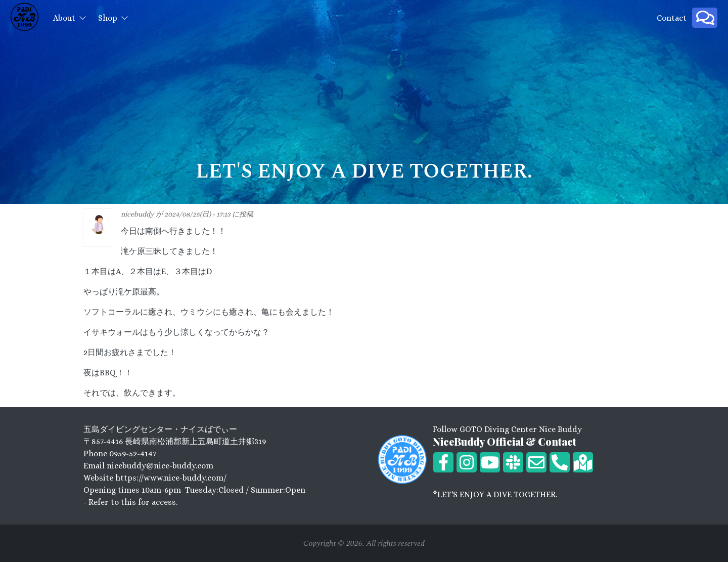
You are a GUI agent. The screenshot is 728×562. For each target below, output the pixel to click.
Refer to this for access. (133, 502)
